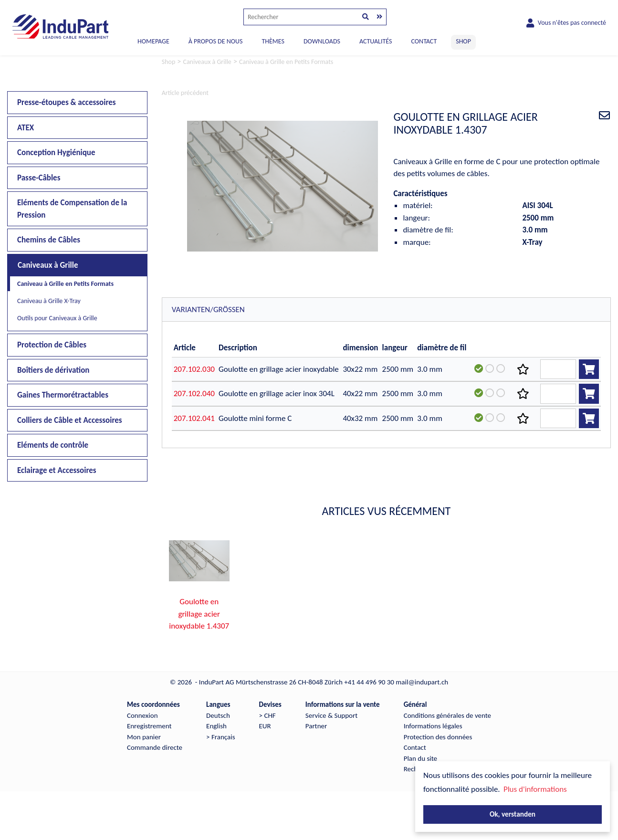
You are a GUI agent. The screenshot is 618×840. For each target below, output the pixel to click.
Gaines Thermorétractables (63, 395)
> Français (220, 737)
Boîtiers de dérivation (53, 370)
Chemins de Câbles (49, 240)
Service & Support (331, 715)
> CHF (267, 715)
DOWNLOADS (322, 41)
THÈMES (273, 41)
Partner (316, 726)
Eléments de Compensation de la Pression (72, 209)
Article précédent (185, 93)
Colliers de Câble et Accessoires (70, 420)
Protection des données (438, 737)
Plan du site (420, 758)
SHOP (463, 41)
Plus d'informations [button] (535, 789)
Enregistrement (149, 726)
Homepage (153, 41)
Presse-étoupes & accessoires (67, 102)
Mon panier (144, 737)
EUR (265, 726)
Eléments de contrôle (53, 445)
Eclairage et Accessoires (57, 470)
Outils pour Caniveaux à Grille (57, 318)
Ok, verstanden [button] (513, 814)
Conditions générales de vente (447, 715)
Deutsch (218, 715)
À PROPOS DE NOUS (216, 41)
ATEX (26, 128)
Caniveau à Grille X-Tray (49, 301)
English (216, 726)
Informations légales (433, 726)
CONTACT (424, 41)
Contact (415, 747)
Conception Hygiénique (56, 152)
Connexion (142, 715)
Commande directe (155, 747)
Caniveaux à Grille (48, 265)
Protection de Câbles (52, 345)
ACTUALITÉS (376, 41)
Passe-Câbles (39, 178)
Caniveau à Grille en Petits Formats (65, 284)
